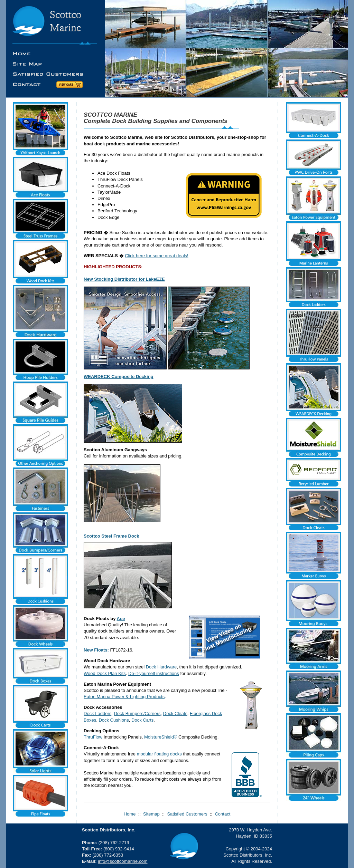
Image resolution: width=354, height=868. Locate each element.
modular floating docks (159, 754)
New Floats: (96, 650)
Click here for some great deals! (157, 256)
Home (130, 814)
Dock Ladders (97, 713)
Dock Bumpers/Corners (137, 713)
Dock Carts (142, 720)
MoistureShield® (161, 737)
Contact (222, 814)
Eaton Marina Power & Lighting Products (124, 697)
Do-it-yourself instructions (154, 673)
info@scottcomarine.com (123, 861)
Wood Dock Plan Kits (105, 673)
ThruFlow (93, 737)
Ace (121, 619)
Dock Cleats (175, 713)
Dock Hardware (161, 667)
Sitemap (151, 814)
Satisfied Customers (187, 814)
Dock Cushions (114, 720)
